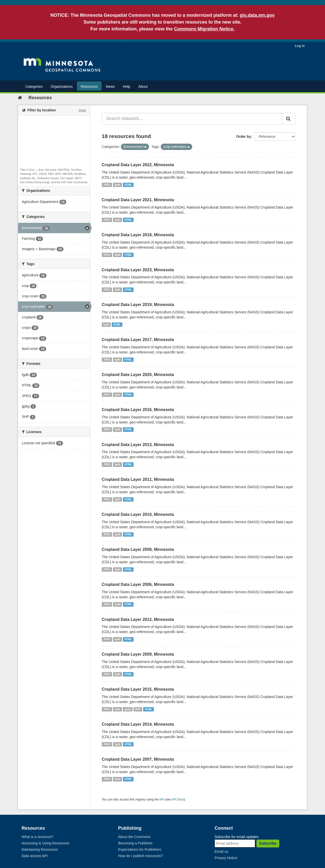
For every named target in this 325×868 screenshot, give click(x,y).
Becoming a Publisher (135, 843)
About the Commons (134, 837)
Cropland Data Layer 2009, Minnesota (138, 654)
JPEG (107, 185)
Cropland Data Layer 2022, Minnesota (138, 165)
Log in (300, 46)
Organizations (62, 87)
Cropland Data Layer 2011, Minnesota (138, 479)
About (143, 87)
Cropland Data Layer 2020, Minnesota (138, 375)
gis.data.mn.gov (257, 15)
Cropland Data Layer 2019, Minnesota (138, 305)
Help (127, 87)
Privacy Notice (226, 858)
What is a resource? (37, 837)
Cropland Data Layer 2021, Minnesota (138, 200)
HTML (128, 185)
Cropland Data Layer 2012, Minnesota (138, 619)
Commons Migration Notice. (204, 29)
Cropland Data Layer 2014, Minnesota (138, 724)
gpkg (128, 709)
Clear (82, 110)
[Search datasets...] (192, 119)
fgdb (117, 185)
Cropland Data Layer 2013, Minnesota (138, 445)
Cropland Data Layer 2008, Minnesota (138, 549)
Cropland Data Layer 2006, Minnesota (138, 584)
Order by (243, 137)
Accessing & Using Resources (45, 843)
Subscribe (268, 843)
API (162, 799)
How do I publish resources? (141, 856)
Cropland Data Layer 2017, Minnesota (138, 340)
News (110, 87)
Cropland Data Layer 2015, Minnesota (138, 689)
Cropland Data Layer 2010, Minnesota (138, 514)
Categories (34, 87)
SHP (138, 709)
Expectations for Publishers (140, 849)
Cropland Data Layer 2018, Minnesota (138, 235)
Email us (221, 852)
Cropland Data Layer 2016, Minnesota (138, 410)
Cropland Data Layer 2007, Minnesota (138, 759)
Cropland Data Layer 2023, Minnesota (138, 270)
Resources (89, 87)
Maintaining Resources (40, 849)
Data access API (35, 856)
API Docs (178, 799)
